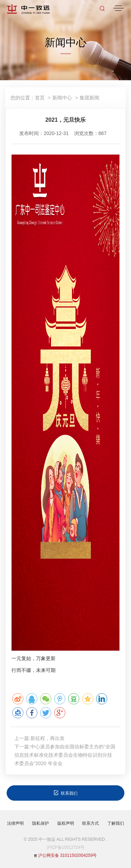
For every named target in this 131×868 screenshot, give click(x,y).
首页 (40, 98)
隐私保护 (41, 823)
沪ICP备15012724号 (65, 847)
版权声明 (66, 823)
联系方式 (90, 823)
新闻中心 (62, 98)
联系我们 (65, 793)
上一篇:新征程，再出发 (39, 738)
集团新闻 (89, 98)
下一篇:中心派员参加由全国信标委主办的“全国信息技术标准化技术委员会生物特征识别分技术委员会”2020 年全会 (65, 755)
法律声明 (15, 823)
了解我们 (116, 823)
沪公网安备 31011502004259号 (66, 855)
